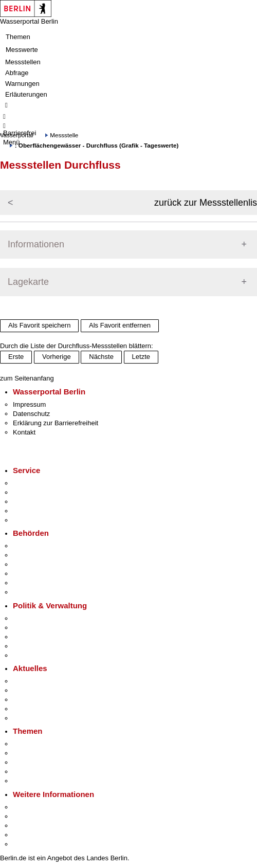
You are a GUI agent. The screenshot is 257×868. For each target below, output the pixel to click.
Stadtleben (29, 835)
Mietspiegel (30, 772)
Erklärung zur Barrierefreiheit (56, 423)
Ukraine (24, 709)
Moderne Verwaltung (43, 762)
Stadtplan (27, 844)
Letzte (141, 357)
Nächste (101, 357)
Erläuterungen (26, 94)
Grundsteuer (31, 781)
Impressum (29, 404)
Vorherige (57, 357)
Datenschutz (31, 414)
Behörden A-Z (33, 546)
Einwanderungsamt (41, 592)
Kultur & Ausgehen (41, 807)
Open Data (29, 646)
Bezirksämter (32, 564)
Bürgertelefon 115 (39, 502)
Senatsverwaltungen (43, 555)
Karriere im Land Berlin (47, 628)
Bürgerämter (31, 574)
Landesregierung (38, 618)
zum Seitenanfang (27, 378)
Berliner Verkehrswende (48, 753)
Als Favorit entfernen (120, 325)
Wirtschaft (28, 826)
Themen (18, 37)
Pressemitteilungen (41, 681)
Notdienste (29, 511)
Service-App (31, 483)
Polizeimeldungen (39, 690)
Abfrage (17, 73)
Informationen (36, 244)
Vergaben (27, 655)
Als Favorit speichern (39, 325)
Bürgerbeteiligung (39, 637)
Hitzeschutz (30, 718)
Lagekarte (28, 282)
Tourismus (28, 816)
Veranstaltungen (37, 700)
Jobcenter (27, 583)
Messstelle (64, 135)
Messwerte (22, 50)
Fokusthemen (33, 744)
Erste (16, 357)
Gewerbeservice (37, 520)
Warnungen (22, 84)
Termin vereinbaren (41, 492)
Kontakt (24, 432)
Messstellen (23, 62)
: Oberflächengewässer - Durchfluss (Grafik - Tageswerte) (97, 145)
